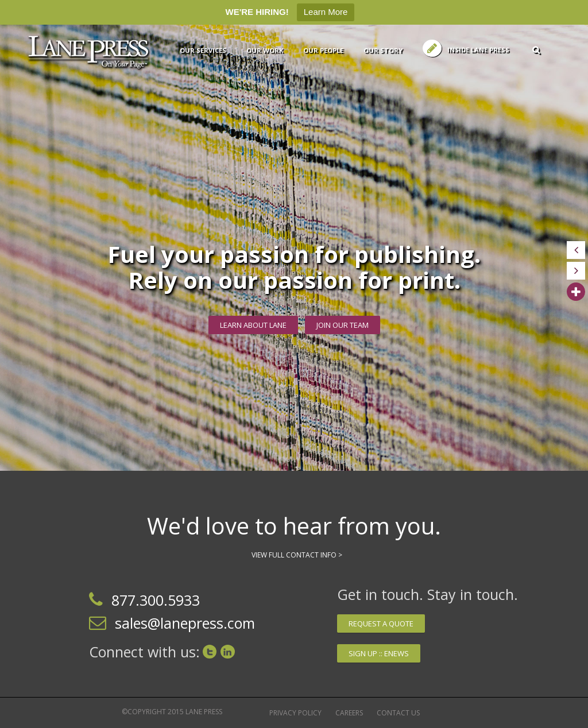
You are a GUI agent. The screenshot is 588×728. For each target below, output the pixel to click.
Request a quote (381, 624)
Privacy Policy (295, 713)
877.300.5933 (156, 600)
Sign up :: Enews (379, 653)
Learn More (326, 12)
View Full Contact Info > (297, 555)
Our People (323, 50)
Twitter (210, 652)
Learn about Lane (253, 325)
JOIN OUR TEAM (343, 325)
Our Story (383, 50)
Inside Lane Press (478, 50)
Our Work (265, 50)
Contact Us (398, 713)
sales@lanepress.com (185, 623)
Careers (349, 713)
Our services (203, 50)
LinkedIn (228, 652)
